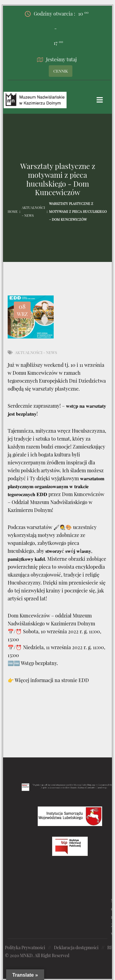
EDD (84, 680)
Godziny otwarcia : (57, 14)
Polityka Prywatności (25, 948)
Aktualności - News (33, 211)
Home (13, 211)
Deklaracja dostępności (76, 948)
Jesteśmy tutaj (57, 59)
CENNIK (61, 71)
